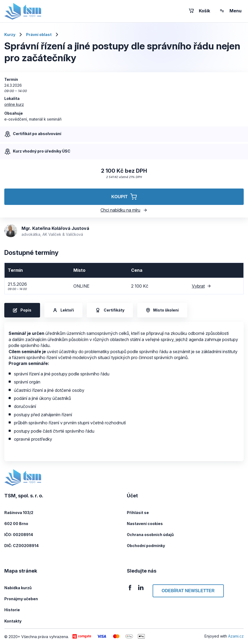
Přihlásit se (138, 513)
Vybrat (202, 286)
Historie (12, 610)
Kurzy (10, 35)
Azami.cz (236, 636)
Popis (22, 310)
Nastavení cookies (145, 524)
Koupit (124, 197)
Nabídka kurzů (18, 588)
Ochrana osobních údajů (150, 535)
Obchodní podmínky (146, 546)
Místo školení (162, 310)
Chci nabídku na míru (124, 210)
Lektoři (63, 310)
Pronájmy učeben (21, 599)
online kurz (14, 104)
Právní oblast (39, 35)
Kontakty (13, 621)
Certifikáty (110, 310)
